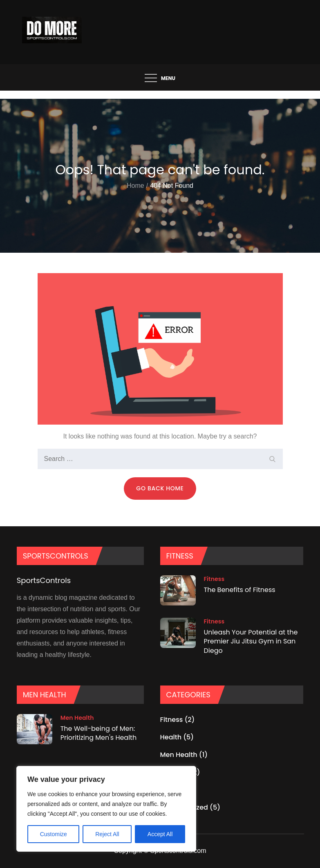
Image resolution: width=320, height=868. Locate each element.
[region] (106, 809)
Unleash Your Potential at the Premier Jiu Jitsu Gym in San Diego (251, 641)
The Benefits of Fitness (240, 590)
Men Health (77, 718)
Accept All (160, 834)
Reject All (107, 834)
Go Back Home (160, 488)
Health (171, 737)
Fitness (214, 579)
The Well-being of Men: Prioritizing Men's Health (99, 733)
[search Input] (160, 459)
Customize (54, 834)
